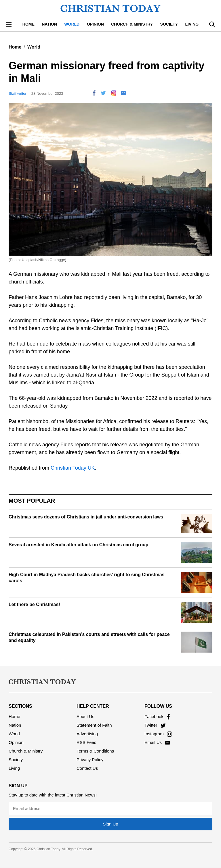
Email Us (157, 742)
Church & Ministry (132, 24)
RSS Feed (86, 742)
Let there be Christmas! (34, 604)
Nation (49, 24)
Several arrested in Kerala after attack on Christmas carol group (79, 545)
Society (169, 24)
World (72, 24)
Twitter (155, 725)
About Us (85, 716)
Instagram (158, 734)
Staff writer (18, 93)
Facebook (157, 716)
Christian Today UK (73, 468)
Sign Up (110, 824)
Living (192, 24)
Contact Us (87, 768)
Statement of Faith (94, 725)
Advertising (87, 734)
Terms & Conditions (95, 751)
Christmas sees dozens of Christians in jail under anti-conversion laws (86, 517)
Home (28, 24)
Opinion (95, 24)
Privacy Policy (90, 760)
